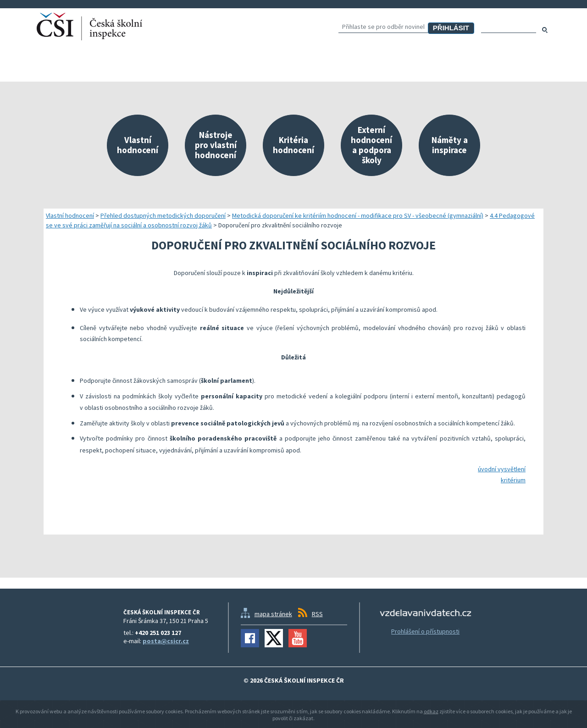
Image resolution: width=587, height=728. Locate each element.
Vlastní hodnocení (70, 215)
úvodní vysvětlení (502, 469)
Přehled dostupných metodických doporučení (163, 215)
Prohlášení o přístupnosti (425, 631)
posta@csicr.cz (166, 641)
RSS (317, 614)
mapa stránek (273, 614)
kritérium (513, 480)
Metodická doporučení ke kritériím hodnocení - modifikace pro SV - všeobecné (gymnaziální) (358, 215)
